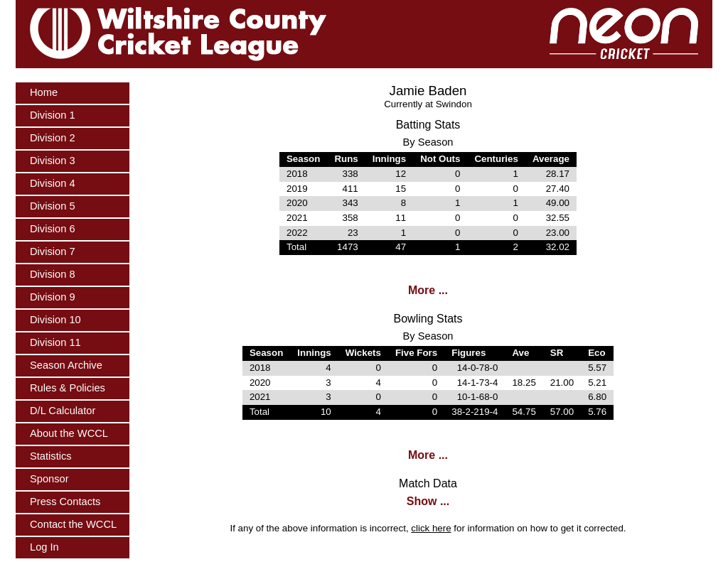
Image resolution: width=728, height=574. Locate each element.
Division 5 (53, 206)
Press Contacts (65, 502)
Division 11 (55, 342)
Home (44, 92)
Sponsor (49, 479)
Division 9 (53, 297)
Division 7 (53, 251)
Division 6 (53, 229)
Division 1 (53, 115)
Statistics (51, 456)
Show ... (428, 501)
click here (431, 528)
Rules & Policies (68, 388)
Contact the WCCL (73, 524)
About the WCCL (69, 433)
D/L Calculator (63, 411)
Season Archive (66, 365)
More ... (428, 290)
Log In (44, 547)
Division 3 (53, 161)
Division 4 (53, 183)
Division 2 (53, 138)
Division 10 (55, 320)
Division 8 (53, 274)
